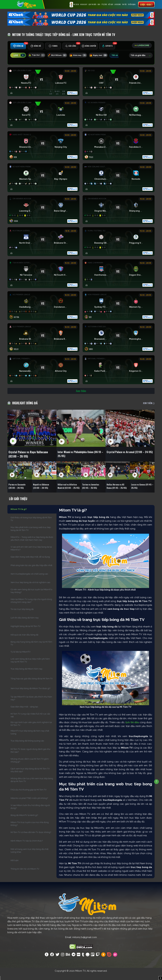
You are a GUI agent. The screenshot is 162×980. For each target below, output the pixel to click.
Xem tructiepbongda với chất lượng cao (29, 580)
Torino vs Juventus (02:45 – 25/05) (92, 491)
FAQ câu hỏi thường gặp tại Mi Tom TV (29, 796)
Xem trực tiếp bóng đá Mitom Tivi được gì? (30, 694)
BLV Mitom (59, 56)
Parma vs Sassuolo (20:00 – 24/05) (18, 491)
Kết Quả (111, 4)
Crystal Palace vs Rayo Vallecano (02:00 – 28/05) (31, 459)
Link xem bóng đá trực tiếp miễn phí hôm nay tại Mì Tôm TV (30, 666)
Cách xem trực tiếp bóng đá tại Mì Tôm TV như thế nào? (30, 776)
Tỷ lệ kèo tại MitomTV (21, 658)
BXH (99, 4)
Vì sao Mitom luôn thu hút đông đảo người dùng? (30, 813)
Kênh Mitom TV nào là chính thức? (27, 847)
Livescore (118, 4)
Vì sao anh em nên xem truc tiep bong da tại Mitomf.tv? (31, 554)
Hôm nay (81, 56)
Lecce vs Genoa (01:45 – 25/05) (140, 491)
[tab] (19, 47)
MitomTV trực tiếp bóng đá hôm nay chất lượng (30, 738)
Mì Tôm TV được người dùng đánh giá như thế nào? (30, 757)
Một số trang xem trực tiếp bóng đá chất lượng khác (30, 857)
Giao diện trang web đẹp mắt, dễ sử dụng (30, 563)
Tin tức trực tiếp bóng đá (22, 615)
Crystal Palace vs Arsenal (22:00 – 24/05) (129, 459)
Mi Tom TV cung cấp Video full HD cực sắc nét (30, 721)
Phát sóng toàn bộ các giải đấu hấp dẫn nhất (31, 571)
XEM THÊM (149, 407)
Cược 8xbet (146, 4)
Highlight (84, 4)
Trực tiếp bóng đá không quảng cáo (27, 747)
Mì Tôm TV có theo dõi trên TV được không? (31, 838)
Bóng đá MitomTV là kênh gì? (24, 821)
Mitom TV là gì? (19, 515)
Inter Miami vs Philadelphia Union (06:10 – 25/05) (81, 459)
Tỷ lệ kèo (104, 4)
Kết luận (15, 866)
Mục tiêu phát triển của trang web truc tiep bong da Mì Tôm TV (31, 535)
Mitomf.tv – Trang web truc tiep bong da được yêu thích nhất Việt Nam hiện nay (32, 545)
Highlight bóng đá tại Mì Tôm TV (26, 632)
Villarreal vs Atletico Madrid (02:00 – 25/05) (69, 491)
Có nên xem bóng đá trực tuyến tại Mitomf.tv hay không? (31, 597)
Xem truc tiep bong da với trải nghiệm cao (30, 588)
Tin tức (124, 4)
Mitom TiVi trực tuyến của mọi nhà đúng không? (30, 830)
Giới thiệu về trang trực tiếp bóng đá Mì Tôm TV (31, 525)
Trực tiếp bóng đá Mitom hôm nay (26, 675)
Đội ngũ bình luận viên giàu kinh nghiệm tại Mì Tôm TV (31, 730)
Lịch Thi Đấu (92, 4)
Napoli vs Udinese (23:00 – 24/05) (42, 491)
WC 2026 (74, 5)
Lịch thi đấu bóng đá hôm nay (25, 624)
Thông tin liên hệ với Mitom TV (25, 875)
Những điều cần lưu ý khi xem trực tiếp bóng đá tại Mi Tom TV (32, 786)
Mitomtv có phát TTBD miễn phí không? (29, 804)
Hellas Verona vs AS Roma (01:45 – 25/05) (117, 491)
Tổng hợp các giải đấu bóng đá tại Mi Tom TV (32, 685)
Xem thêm (81, 395)
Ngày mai (103, 56)
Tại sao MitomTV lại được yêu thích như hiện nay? (31, 704)
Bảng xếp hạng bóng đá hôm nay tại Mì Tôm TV (31, 649)
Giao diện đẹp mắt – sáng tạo (24, 713)
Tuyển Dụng (132, 4)
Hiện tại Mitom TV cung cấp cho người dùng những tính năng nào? (31, 607)
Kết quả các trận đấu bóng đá (24, 641)
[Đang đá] (119, 115)
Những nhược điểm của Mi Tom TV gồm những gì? (30, 766)
